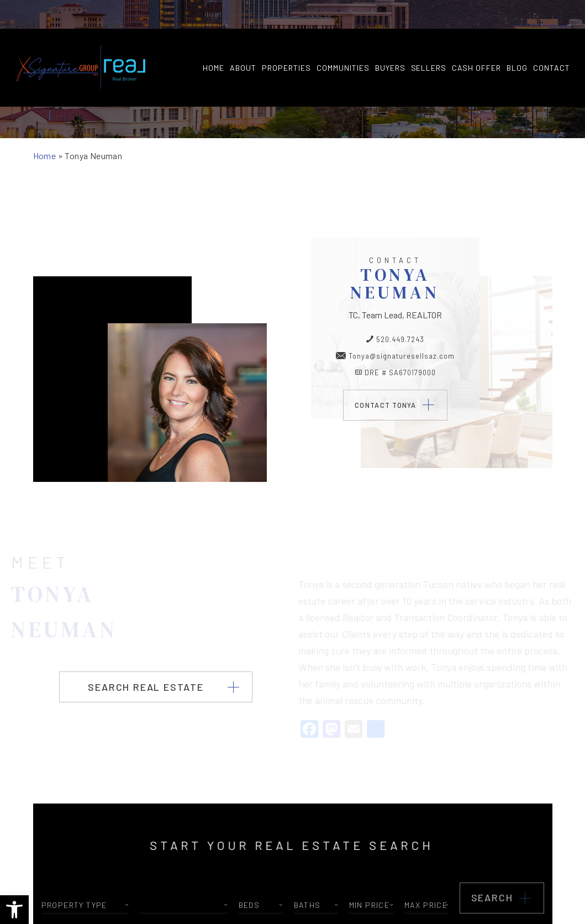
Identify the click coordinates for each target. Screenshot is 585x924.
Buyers (390, 39)
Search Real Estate (146, 686)
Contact (552, 39)
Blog (517, 39)
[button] (14, 910)
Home (214, 39)
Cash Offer (476, 39)
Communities (343, 39)
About (243, 39)
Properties (286, 39)
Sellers (429, 39)
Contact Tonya (386, 405)
